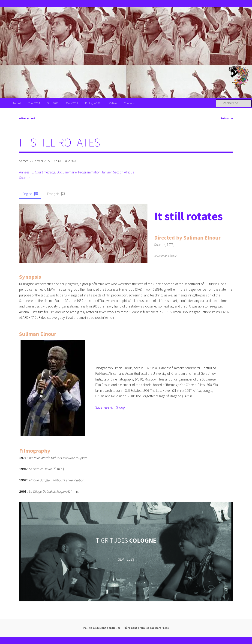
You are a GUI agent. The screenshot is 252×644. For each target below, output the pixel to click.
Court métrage (45, 172)
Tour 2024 (34, 103)
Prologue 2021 (93, 103)
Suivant (227, 118)
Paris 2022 (72, 103)
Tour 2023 (53, 103)
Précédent (27, 118)
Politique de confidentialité (102, 628)
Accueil (17, 103)
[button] (30, 194)
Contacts (129, 103)
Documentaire (67, 172)
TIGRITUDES (126, 540)
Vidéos (113, 103)
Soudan (25, 178)
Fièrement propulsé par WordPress (146, 628)
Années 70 (26, 172)
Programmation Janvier (95, 172)
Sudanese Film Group (110, 407)
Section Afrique (124, 172)
